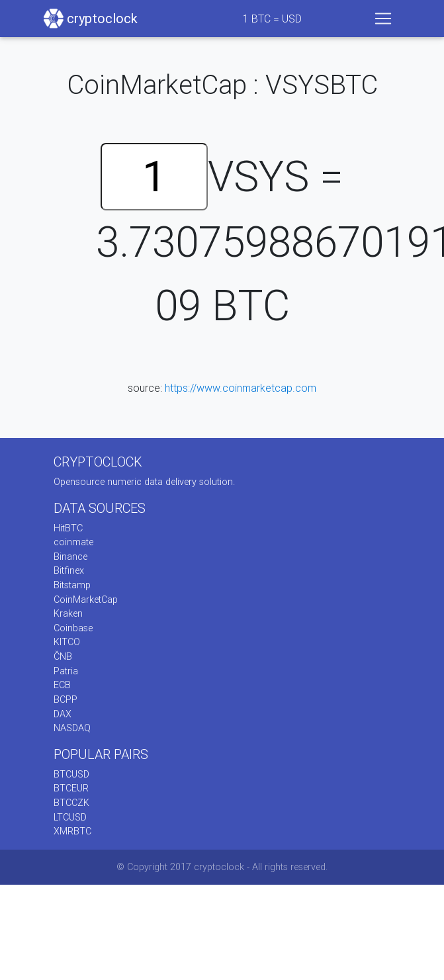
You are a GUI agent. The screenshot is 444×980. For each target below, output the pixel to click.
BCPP (66, 699)
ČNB (63, 656)
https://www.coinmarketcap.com (241, 388)
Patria (66, 671)
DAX (63, 714)
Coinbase (73, 628)
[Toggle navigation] (383, 19)
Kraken (68, 613)
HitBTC (68, 528)
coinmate (73, 542)
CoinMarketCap (86, 600)
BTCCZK (71, 803)
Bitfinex (69, 570)
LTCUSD (70, 817)
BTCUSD (71, 774)
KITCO (67, 642)
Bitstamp (72, 585)
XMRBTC (72, 831)
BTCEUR (71, 788)
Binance (70, 557)
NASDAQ (72, 728)
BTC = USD (272, 19)
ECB (62, 685)
